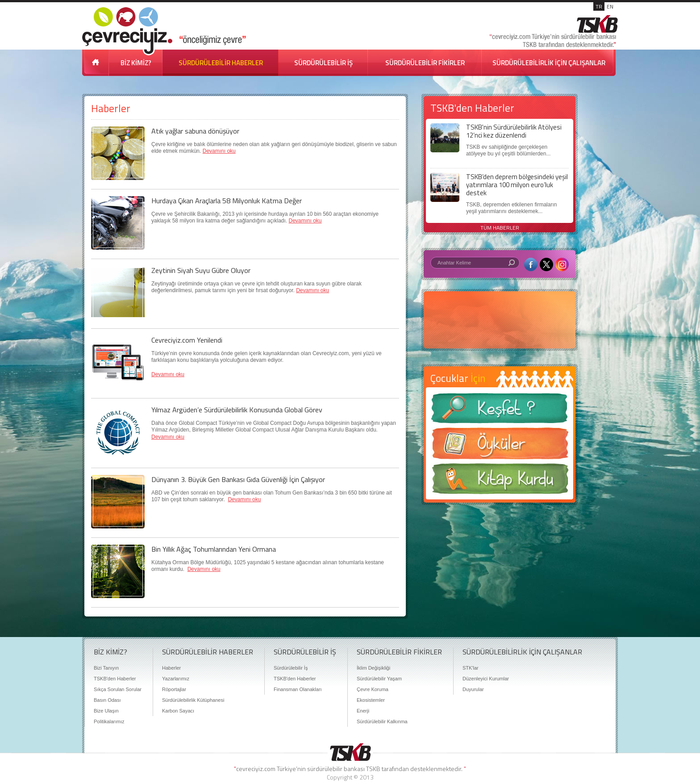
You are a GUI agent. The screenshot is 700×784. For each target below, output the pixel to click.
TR (599, 6)
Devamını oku (219, 151)
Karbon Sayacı (178, 711)
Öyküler (500, 446)
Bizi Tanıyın (106, 668)
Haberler (171, 668)
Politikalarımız (109, 721)
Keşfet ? (500, 411)
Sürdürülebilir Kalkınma (382, 721)
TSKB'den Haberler (115, 679)
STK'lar (471, 668)
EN (610, 6)
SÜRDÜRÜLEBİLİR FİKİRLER (425, 63)
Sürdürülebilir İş (291, 668)
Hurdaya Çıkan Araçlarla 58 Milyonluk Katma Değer (227, 201)
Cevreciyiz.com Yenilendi (187, 340)
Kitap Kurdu (500, 481)
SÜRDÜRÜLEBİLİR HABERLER (221, 63)
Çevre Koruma (373, 689)
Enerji (363, 711)
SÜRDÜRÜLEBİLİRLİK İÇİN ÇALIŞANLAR (549, 63)
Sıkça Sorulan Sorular (118, 689)
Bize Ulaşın (106, 711)
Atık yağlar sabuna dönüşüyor (195, 131)
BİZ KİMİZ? (136, 63)
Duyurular (473, 689)
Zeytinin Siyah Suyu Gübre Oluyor (201, 270)
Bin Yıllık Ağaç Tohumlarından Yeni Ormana (214, 549)
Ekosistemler (371, 700)
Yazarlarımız (176, 679)
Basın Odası (107, 700)
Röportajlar (174, 689)
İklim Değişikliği (373, 668)
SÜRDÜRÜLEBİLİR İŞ (323, 63)
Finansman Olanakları (298, 689)
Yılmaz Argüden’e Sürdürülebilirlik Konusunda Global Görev (237, 410)
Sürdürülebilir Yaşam (379, 679)
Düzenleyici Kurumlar (486, 679)
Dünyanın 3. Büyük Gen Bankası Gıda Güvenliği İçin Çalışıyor (238, 479)
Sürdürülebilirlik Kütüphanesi (193, 700)
